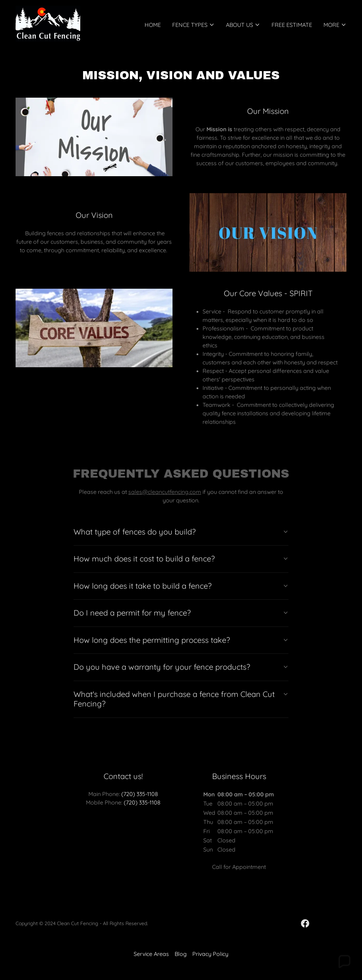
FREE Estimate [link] (292, 25)
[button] (193, 25)
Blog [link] (181, 954)
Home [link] (153, 25)
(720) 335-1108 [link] (140, 794)
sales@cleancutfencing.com (165, 492)
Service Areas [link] (151, 954)
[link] (48, 23)
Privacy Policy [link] (210, 954)
